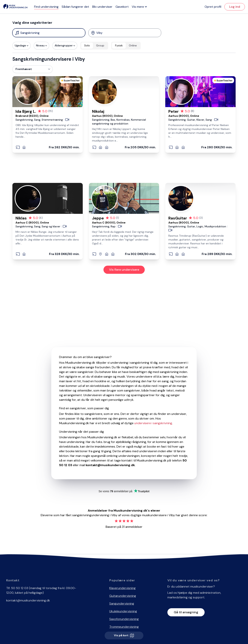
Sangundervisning (122, 603)
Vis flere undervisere (124, 270)
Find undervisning (46, 7)
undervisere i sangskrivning (153, 423)
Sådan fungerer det (75, 7)
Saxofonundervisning (124, 619)
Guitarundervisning (123, 596)
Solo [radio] (87, 45)
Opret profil (213, 7)
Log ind (235, 7)
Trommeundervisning (124, 627)
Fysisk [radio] (119, 45)
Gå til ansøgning (186, 612)
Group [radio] (100, 45)
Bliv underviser (102, 7)
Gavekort (122, 7)
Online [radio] (133, 45)
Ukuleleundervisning (123, 611)
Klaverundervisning (122, 588)
